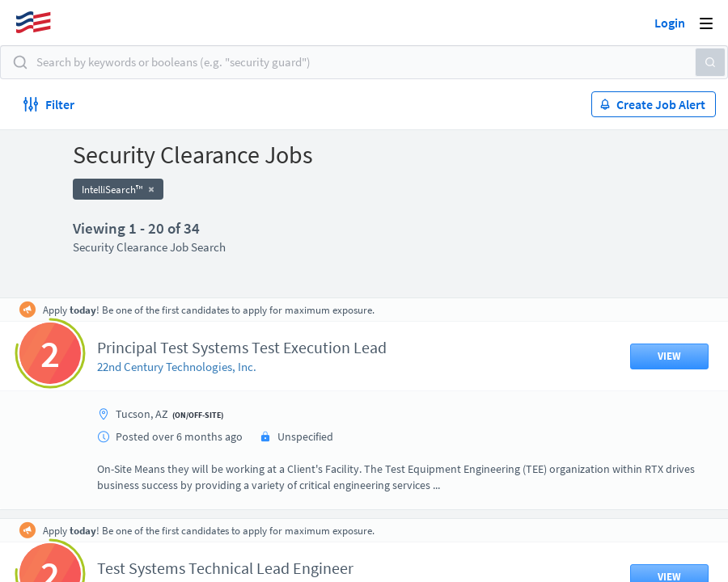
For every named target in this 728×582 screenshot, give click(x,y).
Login (670, 23)
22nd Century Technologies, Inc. (177, 367)
